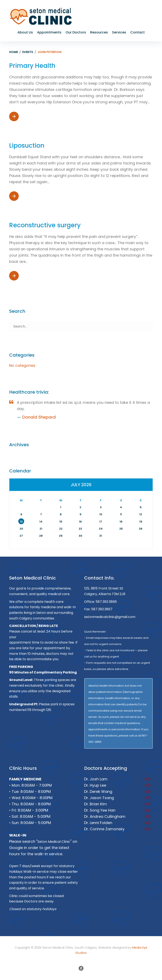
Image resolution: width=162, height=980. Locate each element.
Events (28, 52)
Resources (99, 32)
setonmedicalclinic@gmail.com (110, 617)
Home (14, 52)
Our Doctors (76, 32)
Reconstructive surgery (45, 225)
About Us (25, 32)
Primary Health (32, 66)
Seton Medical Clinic (54, 842)
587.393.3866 (106, 602)
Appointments (49, 32)
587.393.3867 (102, 609)
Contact (138, 32)
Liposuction (27, 146)
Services (119, 32)
